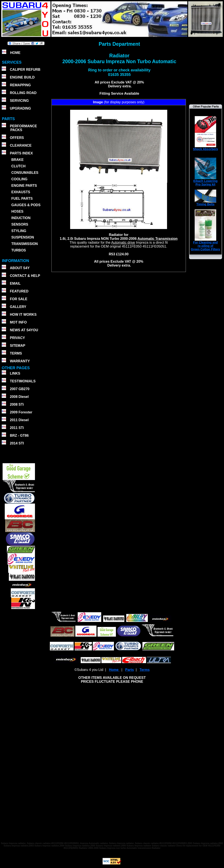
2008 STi (17, 404)
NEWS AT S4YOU (24, 330)
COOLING (19, 179)
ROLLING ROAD (23, 93)
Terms (144, 670)
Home (114, 670)
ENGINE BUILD (22, 77)
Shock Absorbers (205, 148)
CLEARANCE (21, 145)
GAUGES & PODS (26, 205)
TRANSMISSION (24, 244)
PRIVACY (17, 338)
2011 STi (17, 428)
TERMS (16, 353)
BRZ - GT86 (19, 436)
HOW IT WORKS (23, 315)
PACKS (16, 130)
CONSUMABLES (25, 173)
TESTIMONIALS (23, 381)
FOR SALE (19, 299)
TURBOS (19, 250)
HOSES (17, 211)
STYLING (19, 231)
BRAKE (17, 160)
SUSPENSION (23, 237)
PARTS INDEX (21, 153)
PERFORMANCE (23, 126)
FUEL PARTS (22, 199)
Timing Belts (205, 203)
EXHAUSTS (21, 192)
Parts (129, 670)
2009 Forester (21, 412)
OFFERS (17, 138)
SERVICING (19, 101)
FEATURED (19, 291)
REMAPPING (20, 85)
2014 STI (17, 443)
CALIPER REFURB (25, 70)
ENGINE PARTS (24, 186)
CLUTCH (18, 166)
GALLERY (18, 307)
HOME (15, 53)
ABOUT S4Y (20, 268)
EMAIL (15, 283)
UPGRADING (21, 108)
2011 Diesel (19, 420)
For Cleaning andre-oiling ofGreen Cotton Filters (205, 244)
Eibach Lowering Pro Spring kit (205, 181)
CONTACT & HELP (25, 276)
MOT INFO (18, 322)
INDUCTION (21, 218)
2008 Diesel (19, 397)
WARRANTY (20, 361)
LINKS (15, 373)
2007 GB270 (20, 389)
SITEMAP (18, 346)
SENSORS (20, 224)
